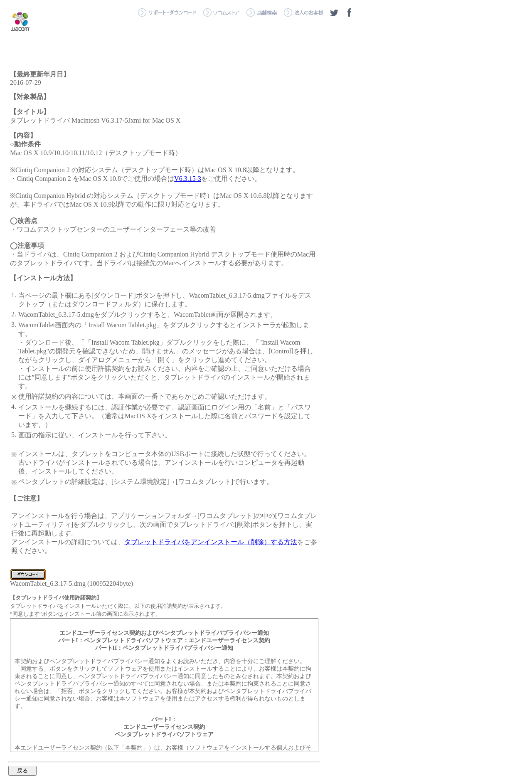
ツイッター (334, 12)
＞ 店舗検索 (262, 12)
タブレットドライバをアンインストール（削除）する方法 (211, 542)
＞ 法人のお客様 (304, 12)
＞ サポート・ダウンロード (167, 12)
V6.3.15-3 (188, 179)
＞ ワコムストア (222, 12)
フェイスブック (349, 12)
